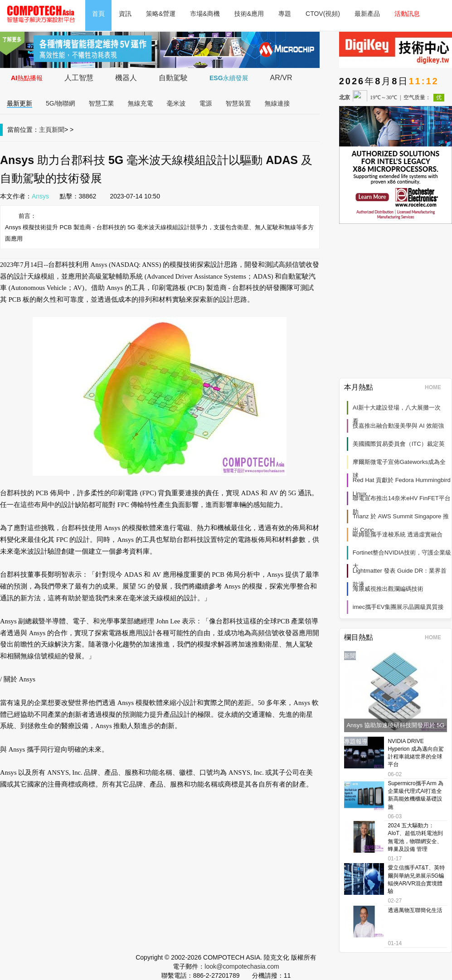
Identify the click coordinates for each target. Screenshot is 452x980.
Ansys (40, 196)
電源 (206, 103)
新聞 (58, 130)
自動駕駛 (173, 78)
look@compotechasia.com (242, 966)
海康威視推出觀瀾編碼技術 (388, 589)
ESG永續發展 (229, 78)
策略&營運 (161, 14)
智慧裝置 (238, 103)
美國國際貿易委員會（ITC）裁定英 (399, 444)
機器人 (126, 78)
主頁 (45, 130)
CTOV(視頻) (323, 14)
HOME (436, 387)
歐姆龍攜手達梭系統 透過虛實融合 (398, 534)
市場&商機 (205, 14)
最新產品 (367, 14)
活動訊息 (407, 14)
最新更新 (19, 103)
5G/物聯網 (61, 103)
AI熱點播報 (27, 78)
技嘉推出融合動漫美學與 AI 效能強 (399, 426)
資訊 (125, 14)
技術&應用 (249, 14)
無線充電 (141, 103)
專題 (285, 14)
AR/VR (281, 78)
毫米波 (176, 103)
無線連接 (277, 103)
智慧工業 (102, 103)
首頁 (98, 14)
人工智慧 (79, 78)
